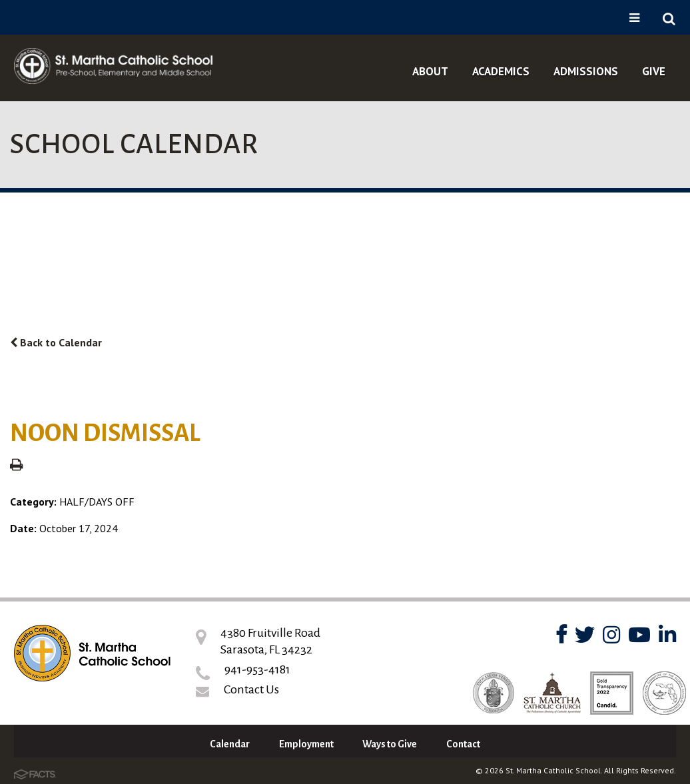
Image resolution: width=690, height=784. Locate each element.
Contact (463, 744)
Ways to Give (390, 744)
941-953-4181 (257, 669)
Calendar (230, 744)
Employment (306, 744)
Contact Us (251, 689)
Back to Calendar (56, 342)
